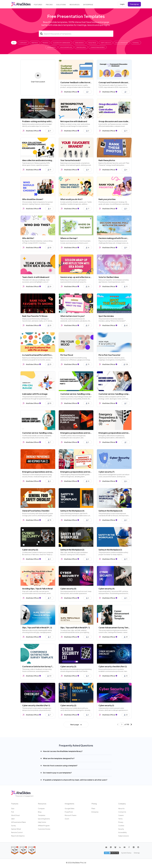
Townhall (136, 43)
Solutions (61, 4)
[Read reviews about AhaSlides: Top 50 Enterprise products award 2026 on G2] (32, 850)
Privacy (121, 822)
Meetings (35, 43)
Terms (120, 819)
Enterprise (89, 4)
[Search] (76, 34)
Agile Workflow (66, 47)
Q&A (13, 819)
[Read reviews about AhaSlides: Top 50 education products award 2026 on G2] (23, 850)
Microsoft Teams (71, 815)
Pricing (49, 4)
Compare (41, 808)
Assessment (52, 47)
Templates (42, 815)
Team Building (81, 47)
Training (45, 43)
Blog (40, 812)
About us (121, 808)
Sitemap (137, 853)
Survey (14, 826)
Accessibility (123, 832)
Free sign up (134, 4)
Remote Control (17, 832)
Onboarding (79, 43)
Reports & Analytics (18, 836)
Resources (75, 4)
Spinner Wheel (16, 829)
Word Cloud (15, 815)
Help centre (42, 822)
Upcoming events (44, 819)
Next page (76, 725)
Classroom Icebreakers (62, 43)
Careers (121, 815)
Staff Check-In (106, 43)
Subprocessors (124, 836)
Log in (122, 4)
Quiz (13, 808)
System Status (126, 853)
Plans (93, 808)
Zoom (67, 819)
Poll (13, 812)
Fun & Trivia (92, 43)
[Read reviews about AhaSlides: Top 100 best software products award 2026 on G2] (15, 850)
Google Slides (70, 808)
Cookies (121, 826)
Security (121, 829)
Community (23, 43)
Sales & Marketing (122, 43)
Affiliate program (44, 826)
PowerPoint (69, 812)
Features (38, 4)
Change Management (98, 47)
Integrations (69, 804)
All (14, 43)
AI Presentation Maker (19, 822)
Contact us (122, 812)
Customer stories (44, 829)
